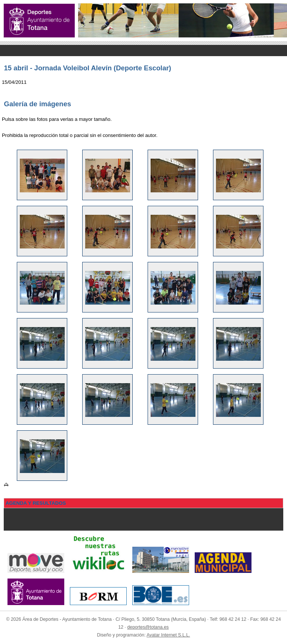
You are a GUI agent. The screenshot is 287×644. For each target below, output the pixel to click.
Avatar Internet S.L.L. (168, 635)
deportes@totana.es (148, 627)
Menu (143, 51)
